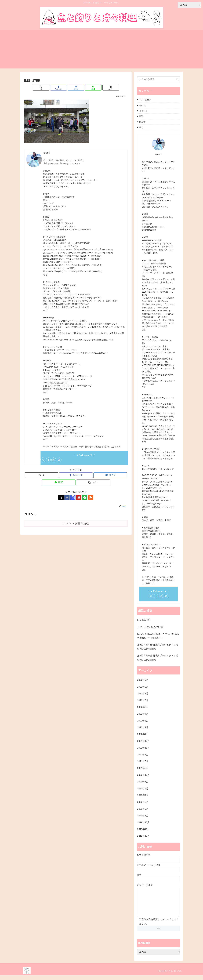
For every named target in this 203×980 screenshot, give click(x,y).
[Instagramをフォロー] (54, 460)
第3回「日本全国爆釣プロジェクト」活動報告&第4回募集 (158, 647)
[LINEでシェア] (93, 88)
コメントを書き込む (76, 523)
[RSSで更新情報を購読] (91, 497)
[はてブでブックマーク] (76, 88)
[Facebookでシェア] (59, 88)
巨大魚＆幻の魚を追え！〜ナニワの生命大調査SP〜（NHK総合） (158, 636)
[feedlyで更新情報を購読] (85, 497)
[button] (111, 88)
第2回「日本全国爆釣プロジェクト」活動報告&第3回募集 (158, 658)
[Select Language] (158, 957)
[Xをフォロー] (43, 460)
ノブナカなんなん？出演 (150, 627)
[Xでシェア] (41, 88)
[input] (158, 79)
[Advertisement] (102, 49)
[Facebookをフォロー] (48, 460)
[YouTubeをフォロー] (59, 460)
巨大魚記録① (144, 620)
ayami (46, 153)
